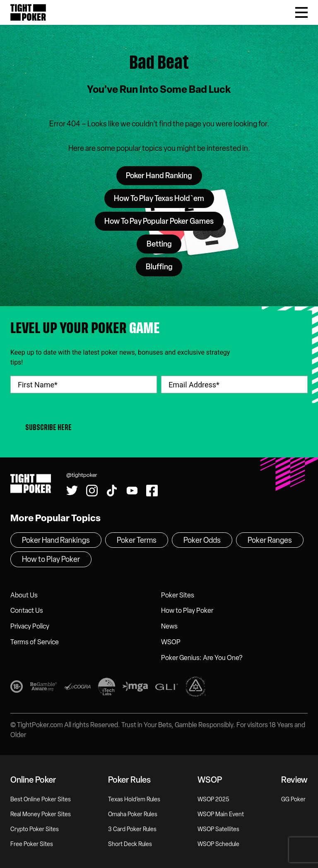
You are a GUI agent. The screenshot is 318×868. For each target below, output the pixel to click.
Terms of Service (35, 642)
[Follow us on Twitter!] (72, 491)
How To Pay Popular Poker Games (159, 221)
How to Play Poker (187, 611)
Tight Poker (28, 12)
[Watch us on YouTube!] (132, 491)
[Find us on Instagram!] (92, 491)
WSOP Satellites (218, 829)
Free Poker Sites (32, 844)
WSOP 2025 (213, 799)
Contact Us (27, 611)
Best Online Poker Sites (41, 799)
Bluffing (159, 267)
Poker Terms (137, 540)
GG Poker (293, 799)
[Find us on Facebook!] (152, 491)
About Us (24, 595)
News (169, 626)
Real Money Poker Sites (41, 814)
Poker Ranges (270, 540)
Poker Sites (178, 595)
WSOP (171, 642)
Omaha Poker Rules (133, 814)
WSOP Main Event (221, 814)
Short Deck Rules (130, 844)
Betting (159, 244)
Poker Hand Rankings (56, 540)
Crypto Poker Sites (35, 829)
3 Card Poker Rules (132, 829)
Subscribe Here (48, 427)
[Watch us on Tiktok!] (112, 491)
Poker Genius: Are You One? (202, 658)
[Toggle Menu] (301, 12)
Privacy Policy (30, 626)
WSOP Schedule (218, 844)
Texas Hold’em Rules (134, 799)
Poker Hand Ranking (159, 176)
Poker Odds (202, 540)
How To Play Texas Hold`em (159, 198)
